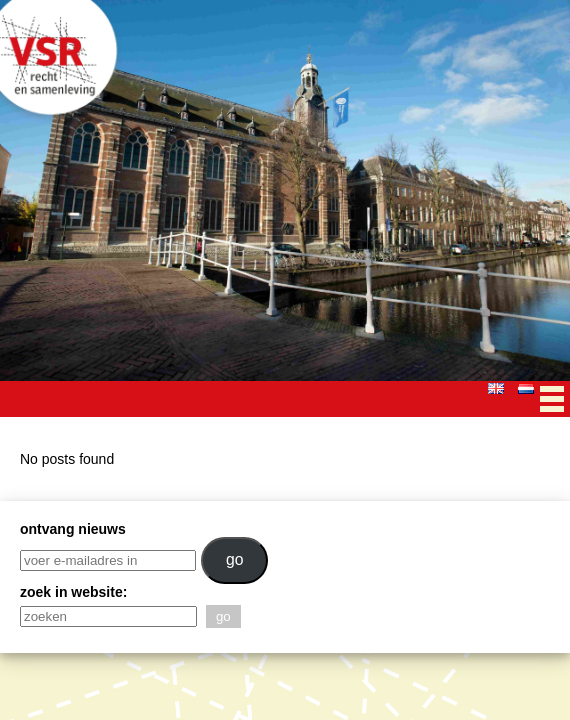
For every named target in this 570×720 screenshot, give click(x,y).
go (235, 559)
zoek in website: (73, 592)
